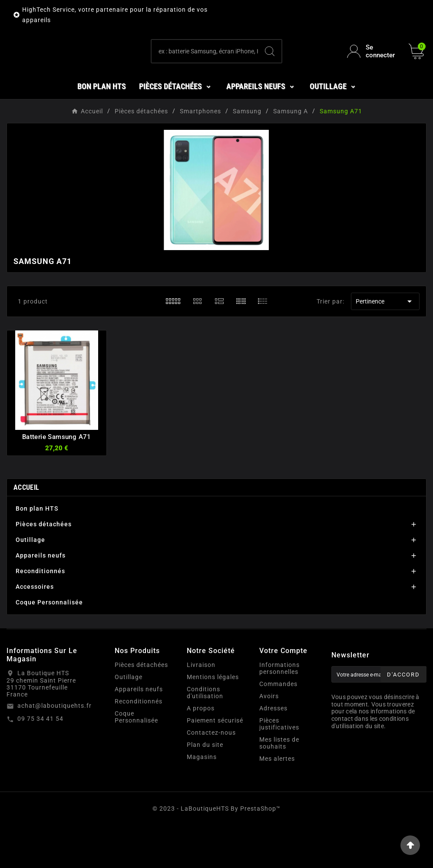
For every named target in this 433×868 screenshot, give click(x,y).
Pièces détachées (44, 567)
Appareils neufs (41, 598)
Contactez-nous (211, 775)
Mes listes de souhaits (279, 785)
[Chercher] (205, 73)
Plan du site (205, 787)
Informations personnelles (279, 711)
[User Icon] (373, 73)
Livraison (201, 707)
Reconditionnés (40, 614)
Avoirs (269, 739)
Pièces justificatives (279, 766)
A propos (201, 751)
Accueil (26, 530)
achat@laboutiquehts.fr (55, 748)
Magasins (202, 799)
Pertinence (385, 344)
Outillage (30, 582)
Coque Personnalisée (49, 645)
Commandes (278, 726)
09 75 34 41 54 (40, 761)
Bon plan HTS (37, 551)
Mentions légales (213, 719)
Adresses (273, 751)
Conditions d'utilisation (205, 735)
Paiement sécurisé (215, 763)
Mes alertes (277, 801)
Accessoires (35, 629)
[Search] (270, 73)
